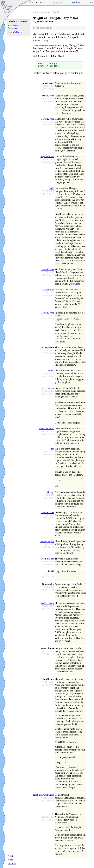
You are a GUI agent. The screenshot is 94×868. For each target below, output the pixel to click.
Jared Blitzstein (47, 561)
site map (12, 864)
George (51, 495)
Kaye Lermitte (47, 158)
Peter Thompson (46, 431)
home (35, 12)
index (10, 860)
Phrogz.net (7, 7)
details (57, 2)
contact (76, 2)
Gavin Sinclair (47, 391)
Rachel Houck (47, 606)
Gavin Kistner (47, 120)
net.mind (46, 12)
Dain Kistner (48, 97)
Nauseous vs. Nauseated (14, 27)
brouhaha (76, 285)
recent (11, 856)
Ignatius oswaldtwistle (44, 798)
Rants (56, 12)
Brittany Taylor (47, 544)
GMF (52, 189)
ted (53, 451)
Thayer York (48, 291)
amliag (51, 373)
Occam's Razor (15, 32)
